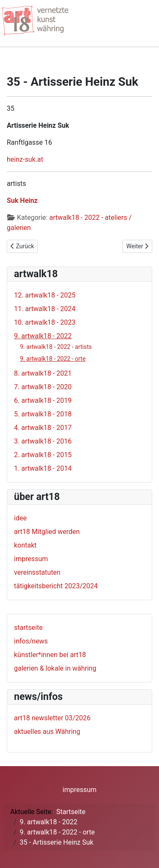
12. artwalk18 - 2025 (45, 295)
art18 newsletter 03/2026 (52, 718)
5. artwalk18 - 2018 (43, 414)
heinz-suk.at (25, 159)
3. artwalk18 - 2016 (43, 441)
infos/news (31, 641)
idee (20, 518)
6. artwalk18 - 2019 (43, 400)
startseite (28, 628)
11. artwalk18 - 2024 (45, 309)
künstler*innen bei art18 (50, 655)
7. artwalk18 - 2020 (43, 387)
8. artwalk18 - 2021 (43, 373)
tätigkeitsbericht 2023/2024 (56, 586)
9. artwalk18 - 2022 (43, 336)
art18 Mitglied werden (47, 532)
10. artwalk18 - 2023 (45, 322)
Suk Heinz (22, 201)
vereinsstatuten (37, 572)
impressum (31, 559)
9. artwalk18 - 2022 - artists (56, 347)
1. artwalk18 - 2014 (43, 468)
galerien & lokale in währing (55, 668)
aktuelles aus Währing (47, 732)
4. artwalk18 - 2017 (43, 428)
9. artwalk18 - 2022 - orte (53, 359)
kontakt (25, 545)
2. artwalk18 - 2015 (43, 455)
